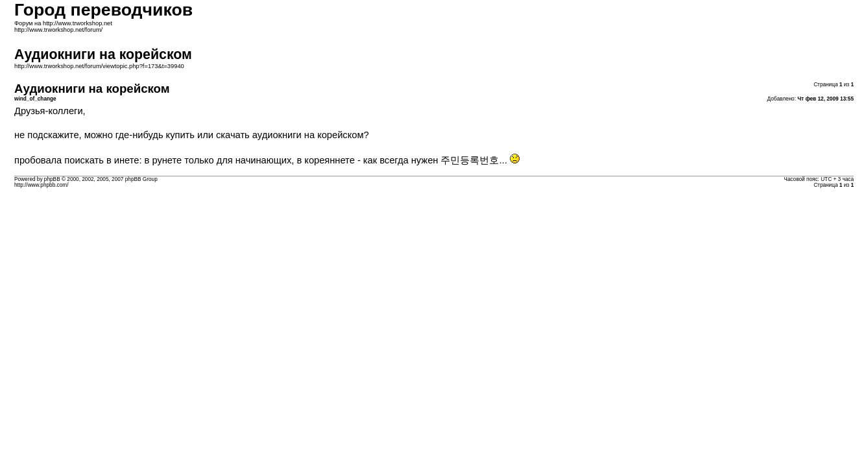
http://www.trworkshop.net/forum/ (58, 30)
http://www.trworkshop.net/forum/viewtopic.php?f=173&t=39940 (99, 66)
